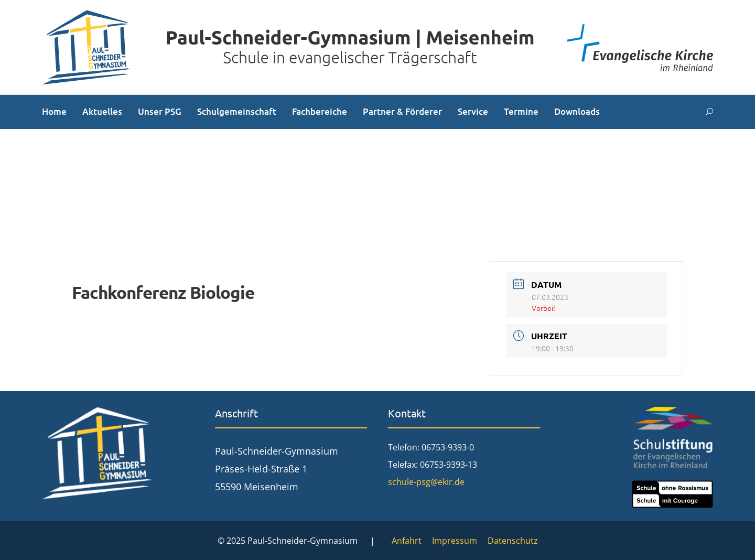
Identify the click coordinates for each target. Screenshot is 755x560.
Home (54, 111)
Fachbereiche (320, 111)
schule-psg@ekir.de (426, 482)
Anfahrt (407, 541)
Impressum (455, 541)
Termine (521, 111)
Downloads (577, 111)
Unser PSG (160, 111)
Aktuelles (102, 111)
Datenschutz (513, 541)
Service (473, 111)
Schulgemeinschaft (237, 111)
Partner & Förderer (402, 111)
